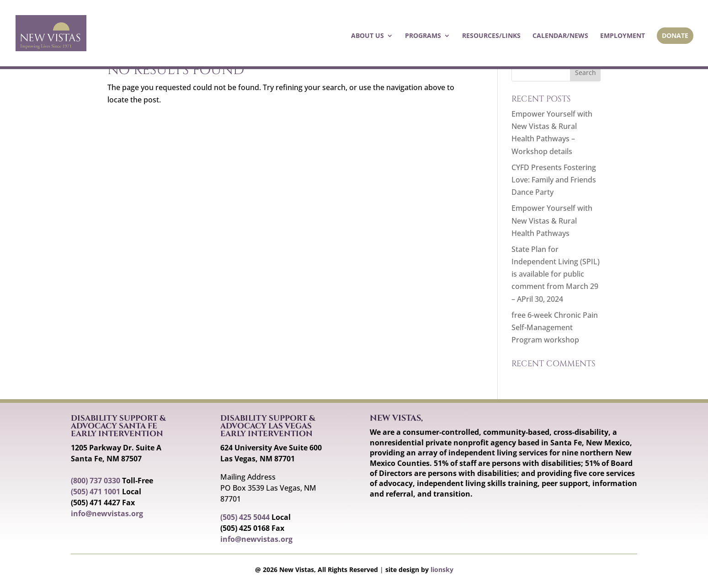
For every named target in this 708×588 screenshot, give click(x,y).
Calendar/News (560, 36)
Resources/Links (491, 36)
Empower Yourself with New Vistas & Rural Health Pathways (552, 220)
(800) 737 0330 (96, 481)
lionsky (442, 569)
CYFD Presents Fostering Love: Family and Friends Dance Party (554, 180)
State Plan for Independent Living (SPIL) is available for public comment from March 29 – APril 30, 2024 (556, 274)
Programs (423, 36)
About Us (367, 36)
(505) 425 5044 (245, 517)
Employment (623, 36)
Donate (675, 35)
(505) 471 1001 (96, 492)
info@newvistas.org (107, 513)
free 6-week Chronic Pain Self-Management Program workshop (555, 327)
